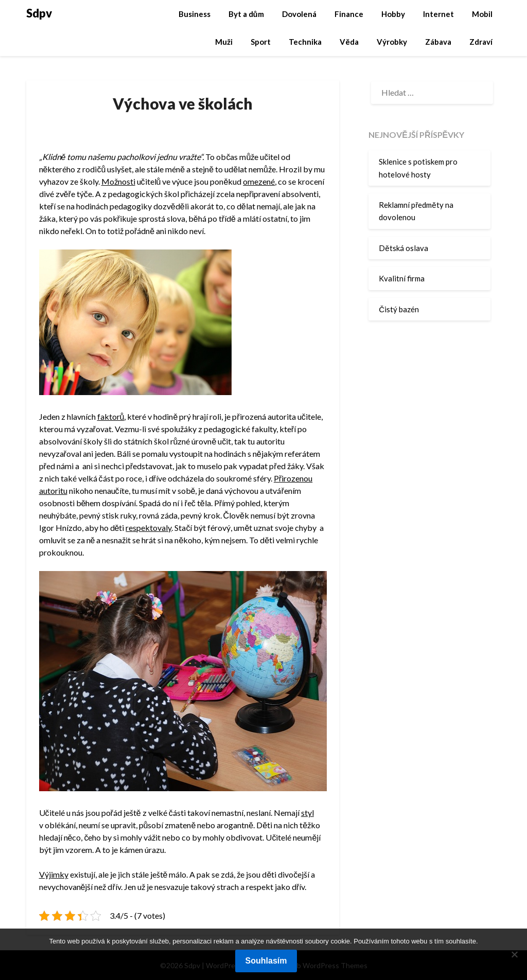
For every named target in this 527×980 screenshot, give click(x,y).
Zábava (438, 42)
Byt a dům (246, 14)
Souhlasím (266, 961)
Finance (349, 14)
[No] (514, 954)
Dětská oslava (403, 248)
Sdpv (39, 13)
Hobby (393, 14)
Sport (261, 42)
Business (195, 14)
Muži (224, 42)
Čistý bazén (399, 309)
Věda (349, 42)
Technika (305, 42)
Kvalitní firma (402, 278)
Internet (438, 14)
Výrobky (392, 42)
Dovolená (299, 14)
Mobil (482, 14)
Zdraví (481, 42)
